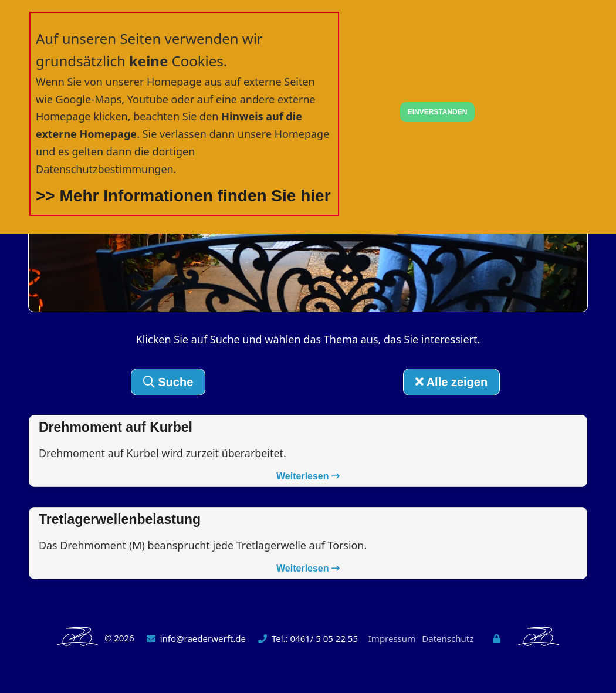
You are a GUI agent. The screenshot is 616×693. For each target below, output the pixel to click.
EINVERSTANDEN (438, 112)
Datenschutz (448, 639)
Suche (168, 382)
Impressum (392, 639)
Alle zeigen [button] (451, 382)
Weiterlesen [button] (308, 477)
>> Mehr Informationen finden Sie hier (183, 196)
